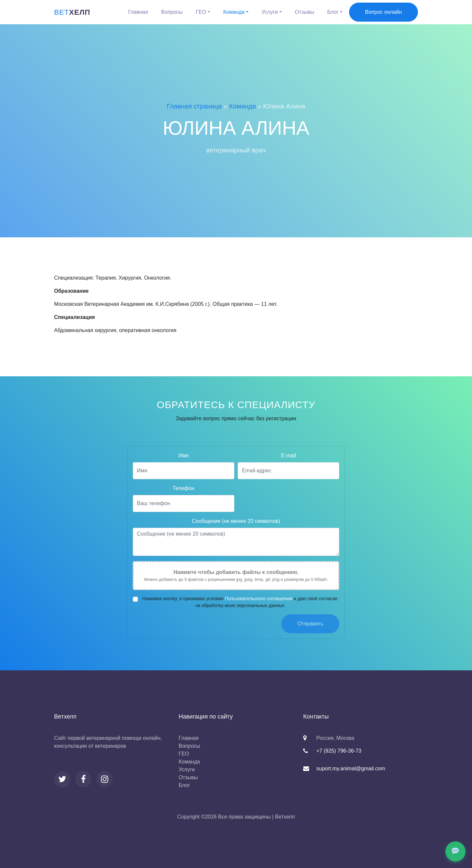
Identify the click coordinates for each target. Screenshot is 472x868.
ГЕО (201, 12)
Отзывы (305, 12)
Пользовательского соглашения (259, 603)
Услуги (270, 12)
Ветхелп (285, 817)
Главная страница (194, 106)
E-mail (289, 460)
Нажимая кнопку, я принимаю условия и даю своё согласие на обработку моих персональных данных (240, 607)
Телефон (184, 493)
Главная (138, 12)
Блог (333, 12)
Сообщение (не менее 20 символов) (236, 526)
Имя (183, 460)
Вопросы (172, 12)
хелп (72, 12)
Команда (234, 12)
